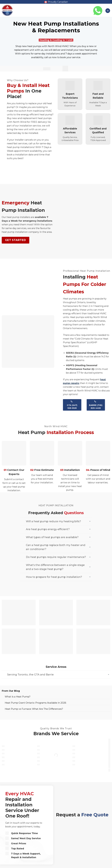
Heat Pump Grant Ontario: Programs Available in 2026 (35, 703)
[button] (108, 11)
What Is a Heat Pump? (18, 697)
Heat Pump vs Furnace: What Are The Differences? (34, 709)
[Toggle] (90, 521)
